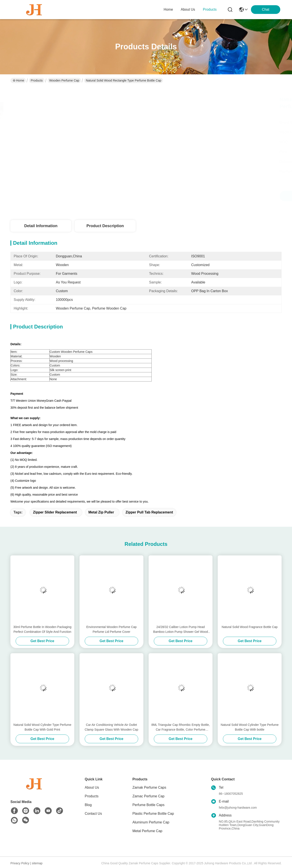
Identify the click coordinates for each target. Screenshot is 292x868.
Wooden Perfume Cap (64, 80)
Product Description (105, 226)
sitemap (37, 863)
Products (37, 80)
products (210, 9)
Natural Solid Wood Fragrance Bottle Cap (250, 627)
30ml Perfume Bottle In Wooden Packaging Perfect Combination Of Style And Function (42, 629)
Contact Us (93, 814)
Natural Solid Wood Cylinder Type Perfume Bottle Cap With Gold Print (42, 727)
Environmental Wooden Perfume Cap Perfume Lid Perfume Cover (111, 629)
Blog (88, 805)
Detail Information (41, 226)
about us (188, 9)
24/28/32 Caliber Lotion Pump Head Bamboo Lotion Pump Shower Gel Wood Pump (181, 630)
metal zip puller (101, 512)
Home (168, 9)
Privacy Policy (20, 863)
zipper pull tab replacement (149, 512)
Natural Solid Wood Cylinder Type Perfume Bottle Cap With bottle (250, 727)
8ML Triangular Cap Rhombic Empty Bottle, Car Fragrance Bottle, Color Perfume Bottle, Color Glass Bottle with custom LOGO (181, 727)
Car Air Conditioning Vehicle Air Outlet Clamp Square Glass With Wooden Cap (111, 727)
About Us (92, 787)
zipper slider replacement (55, 512)
